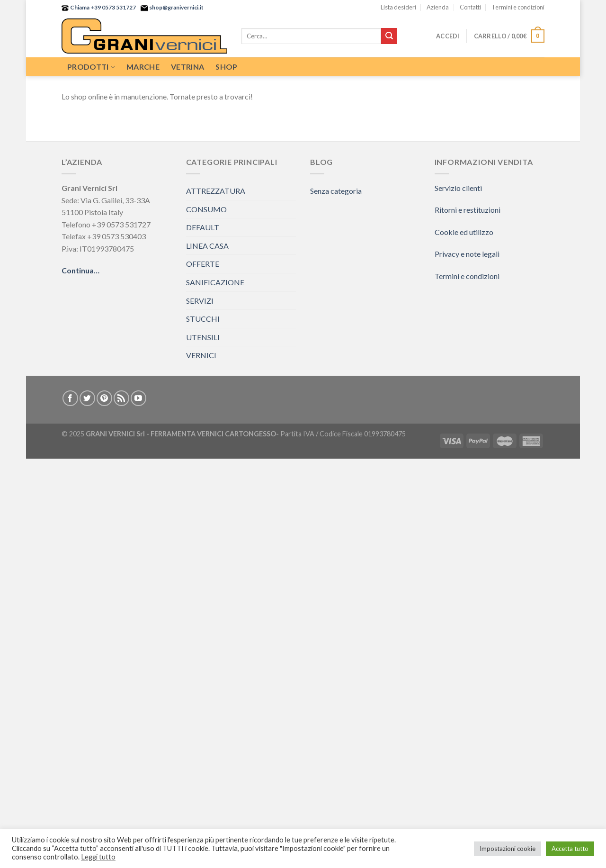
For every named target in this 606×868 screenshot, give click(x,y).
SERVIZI (200, 301)
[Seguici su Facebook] (70, 398)
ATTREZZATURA (216, 191)
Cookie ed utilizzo (464, 232)
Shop (226, 67)
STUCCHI (203, 319)
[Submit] (389, 36)
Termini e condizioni (518, 7)
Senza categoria (336, 191)
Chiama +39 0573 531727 (102, 7)
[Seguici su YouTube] (138, 398)
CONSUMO (206, 209)
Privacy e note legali (467, 254)
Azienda (438, 7)
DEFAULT (203, 227)
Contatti (470, 7)
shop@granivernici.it (176, 7)
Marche (143, 67)
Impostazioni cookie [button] (508, 849)
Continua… (80, 270)
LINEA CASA (207, 246)
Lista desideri (398, 7)
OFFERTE (203, 264)
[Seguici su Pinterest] (104, 398)
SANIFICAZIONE (215, 282)
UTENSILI (203, 337)
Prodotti (91, 67)
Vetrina (187, 67)
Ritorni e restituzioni (468, 210)
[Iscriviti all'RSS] (121, 398)
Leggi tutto (98, 857)
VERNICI (201, 355)
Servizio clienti (458, 188)
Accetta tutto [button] (570, 849)
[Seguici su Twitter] (87, 398)
